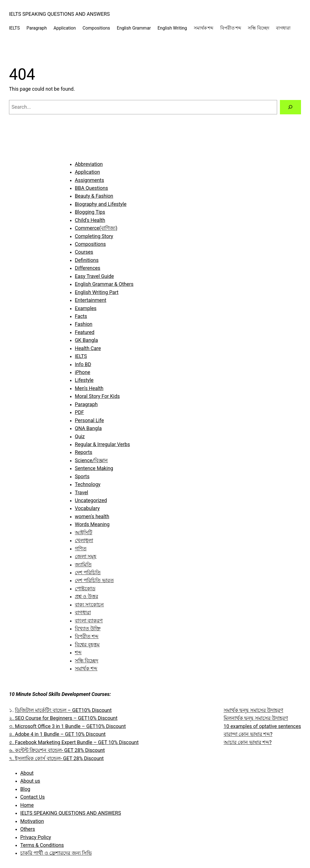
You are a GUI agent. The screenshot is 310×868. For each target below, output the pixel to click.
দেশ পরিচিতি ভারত (94, 580)
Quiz (80, 437)
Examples (86, 308)
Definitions (87, 260)
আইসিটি (84, 533)
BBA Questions (91, 188)
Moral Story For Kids (97, 396)
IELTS (81, 356)
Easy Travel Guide (94, 276)
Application (87, 172)
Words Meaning (92, 524)
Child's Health (90, 220)
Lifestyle (84, 380)
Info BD (83, 364)
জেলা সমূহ (86, 557)
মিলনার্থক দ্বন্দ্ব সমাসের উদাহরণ (256, 718)
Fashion (84, 324)
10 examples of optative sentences (262, 726)
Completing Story (94, 236)
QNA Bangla (88, 428)
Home (27, 805)
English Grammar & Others (104, 284)
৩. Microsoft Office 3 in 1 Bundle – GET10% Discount (67, 726)
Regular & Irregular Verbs (102, 444)
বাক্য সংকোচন (89, 605)
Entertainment (91, 300)
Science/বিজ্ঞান (91, 460)
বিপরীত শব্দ (87, 636)
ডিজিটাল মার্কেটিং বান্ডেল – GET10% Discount (63, 710)
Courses (84, 252)
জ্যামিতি (83, 565)
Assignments (89, 180)
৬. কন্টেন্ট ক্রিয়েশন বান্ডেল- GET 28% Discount (57, 750)
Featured (85, 332)
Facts (81, 316)
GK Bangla (86, 340)
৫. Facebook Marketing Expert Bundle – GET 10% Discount (74, 742)
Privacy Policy (36, 837)
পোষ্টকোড (85, 589)
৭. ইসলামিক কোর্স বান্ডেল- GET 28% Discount (56, 758)
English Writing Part (97, 292)
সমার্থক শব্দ (86, 669)
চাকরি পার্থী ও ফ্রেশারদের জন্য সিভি (56, 853)
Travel (81, 493)
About (27, 773)
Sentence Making (94, 468)
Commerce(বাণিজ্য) (96, 228)
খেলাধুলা (84, 540)
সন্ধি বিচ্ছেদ (87, 661)
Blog (25, 789)
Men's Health (89, 388)
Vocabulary (87, 508)
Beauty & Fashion (94, 196)
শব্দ (78, 653)
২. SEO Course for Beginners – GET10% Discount (63, 718)
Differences (88, 268)
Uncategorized (91, 500)
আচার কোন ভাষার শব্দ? (248, 742)
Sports (82, 477)
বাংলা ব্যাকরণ (89, 621)
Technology (88, 484)
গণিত (81, 549)
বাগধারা (83, 613)
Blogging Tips (90, 212)
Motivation (32, 821)
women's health (92, 517)
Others (28, 829)
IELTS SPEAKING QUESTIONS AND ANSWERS (59, 14)
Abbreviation (89, 164)
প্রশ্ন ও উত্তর (87, 597)
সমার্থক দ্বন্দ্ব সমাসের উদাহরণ (253, 710)
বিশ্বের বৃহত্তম (87, 645)
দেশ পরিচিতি (88, 573)
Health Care (88, 348)
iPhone (83, 372)
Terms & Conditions (42, 845)
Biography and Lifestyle (101, 204)
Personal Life (89, 420)
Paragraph (86, 404)
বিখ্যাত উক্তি (88, 629)
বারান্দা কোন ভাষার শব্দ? (248, 734)
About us (30, 781)
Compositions (90, 244)
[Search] (290, 107)
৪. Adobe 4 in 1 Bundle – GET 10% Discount (57, 734)
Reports (84, 452)
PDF (79, 412)
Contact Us (32, 797)
